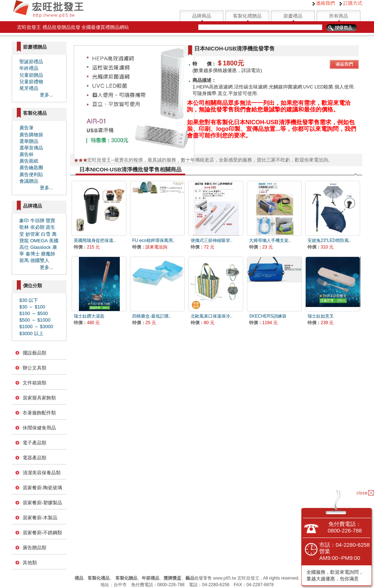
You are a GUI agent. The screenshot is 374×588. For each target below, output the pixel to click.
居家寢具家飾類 (39, 398)
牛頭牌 (37, 221)
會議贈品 (29, 181)
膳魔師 (48, 254)
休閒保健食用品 (39, 428)
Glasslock (41, 247)
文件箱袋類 (35, 383)
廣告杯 (26, 154)
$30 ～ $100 (32, 307)
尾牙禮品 (29, 88)
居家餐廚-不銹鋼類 (42, 533)
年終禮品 (29, 68)
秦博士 (33, 254)
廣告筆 (26, 128)
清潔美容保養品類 (42, 473)
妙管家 (33, 234)
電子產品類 (35, 443)
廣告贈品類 (35, 548)
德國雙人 (40, 260)
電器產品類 (35, 458)
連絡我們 (324, 3)
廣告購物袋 (31, 135)
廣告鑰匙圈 (31, 168)
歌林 (24, 227)
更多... (47, 95)
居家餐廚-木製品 (40, 518)
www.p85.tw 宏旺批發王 (236, 578)
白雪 (46, 234)
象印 (24, 221)
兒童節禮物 (31, 82)
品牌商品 (202, 16)
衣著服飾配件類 (39, 413)
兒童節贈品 (31, 75)
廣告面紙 (29, 161)
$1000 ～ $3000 (36, 327)
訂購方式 (351, 3)
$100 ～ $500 (34, 313)
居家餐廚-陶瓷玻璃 (42, 488)
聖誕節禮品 (31, 62)
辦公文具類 (35, 368)
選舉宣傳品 (31, 148)
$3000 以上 (31, 333)
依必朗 (37, 227)
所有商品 (339, 16)
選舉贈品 (29, 141)
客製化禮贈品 (247, 16)
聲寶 (50, 221)
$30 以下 (29, 300)
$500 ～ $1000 (35, 320)
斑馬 (24, 260)
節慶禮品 (293, 16)
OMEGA (39, 241)
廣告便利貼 (31, 174)
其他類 (30, 563)
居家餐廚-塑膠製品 (42, 503)
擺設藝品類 (35, 353)
